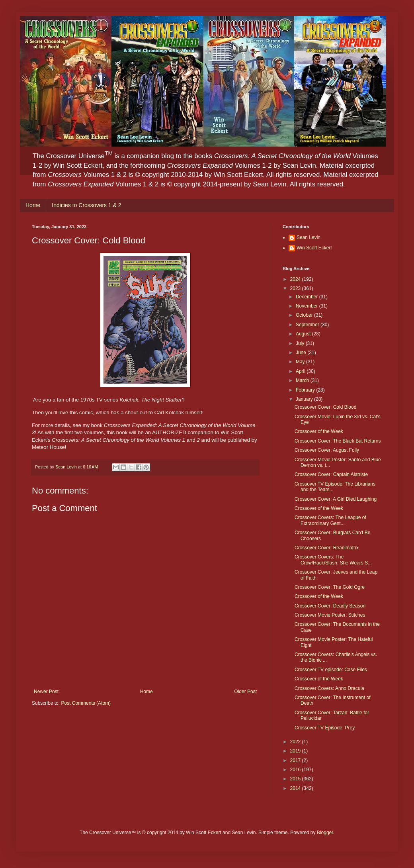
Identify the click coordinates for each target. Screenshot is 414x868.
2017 (296, 760)
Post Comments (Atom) (86, 703)
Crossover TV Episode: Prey (325, 728)
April (301, 371)
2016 (296, 770)
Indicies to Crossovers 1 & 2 (86, 205)
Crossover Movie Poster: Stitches (330, 615)
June (302, 353)
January (305, 399)
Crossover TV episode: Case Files (331, 670)
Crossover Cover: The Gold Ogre (330, 587)
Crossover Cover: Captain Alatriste (331, 474)
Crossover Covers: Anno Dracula (329, 688)
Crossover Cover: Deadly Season (330, 606)
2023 (296, 288)
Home (33, 205)
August (304, 334)
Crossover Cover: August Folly (327, 450)
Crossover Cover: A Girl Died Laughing (336, 499)
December (308, 297)
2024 (296, 279)
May (301, 362)
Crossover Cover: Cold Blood (325, 407)
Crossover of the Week (319, 431)
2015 (296, 779)
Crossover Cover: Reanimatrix (327, 548)
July (301, 343)
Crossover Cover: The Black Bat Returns (338, 441)
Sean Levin (309, 237)
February (306, 390)
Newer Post (46, 692)
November (308, 306)
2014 (296, 788)
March (303, 380)
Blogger (325, 833)
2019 (296, 751)
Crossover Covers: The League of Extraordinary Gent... (330, 520)
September (308, 325)
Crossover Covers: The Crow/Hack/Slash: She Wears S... (333, 560)
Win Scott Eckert (314, 248)
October (305, 315)
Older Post (245, 692)
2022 (296, 742)
